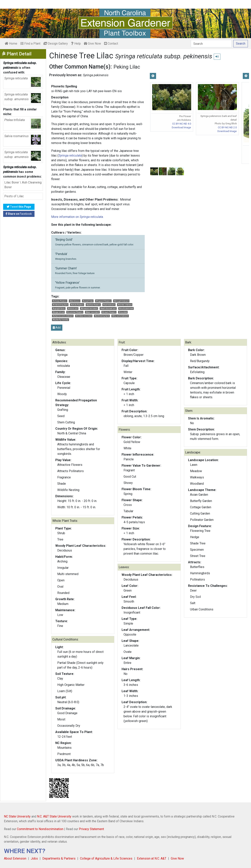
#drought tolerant (121, 301)
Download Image (181, 127)
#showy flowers (60, 301)
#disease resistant (89, 308)
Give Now (92, 44)
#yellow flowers (93, 305)
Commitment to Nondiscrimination (40, 829)
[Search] (211, 44)
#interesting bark (60, 305)
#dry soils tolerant (120, 316)
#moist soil (73, 308)
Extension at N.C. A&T (152, 858)
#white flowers (77, 305)
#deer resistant (92, 312)
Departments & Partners (59, 858)
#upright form (59, 308)
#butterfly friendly (60, 320)
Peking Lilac (127, 67)
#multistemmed (126, 308)
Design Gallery (56, 44)
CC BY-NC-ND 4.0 (182, 124)
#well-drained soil (108, 308)
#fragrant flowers (103, 301)
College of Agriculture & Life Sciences (106, 858)
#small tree (88, 301)
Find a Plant (30, 44)
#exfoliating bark (102, 316)
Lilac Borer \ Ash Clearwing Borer (23, 185)
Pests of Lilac (14, 196)
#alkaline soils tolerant (63, 316)
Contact (111, 44)
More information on (77, 217)
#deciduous (75, 301)
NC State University (17, 816)
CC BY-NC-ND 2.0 (227, 127)
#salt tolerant (109, 305)
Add (57, 328)
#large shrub (58, 312)
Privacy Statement (91, 829)
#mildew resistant (84, 316)
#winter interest (125, 305)
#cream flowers (109, 312)
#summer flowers (75, 312)
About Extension (15, 858)
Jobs (34, 858)
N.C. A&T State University (54, 816)
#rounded (123, 312)
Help (76, 44)
